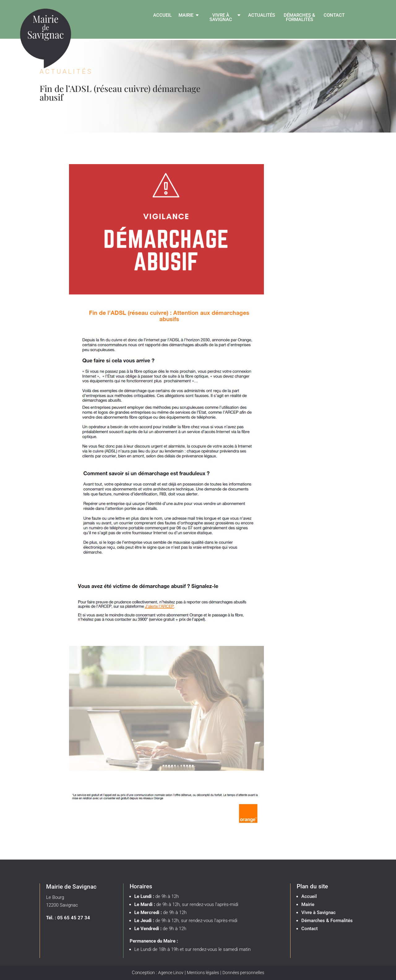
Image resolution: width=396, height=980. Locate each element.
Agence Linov (171, 973)
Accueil (162, 15)
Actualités (262, 15)
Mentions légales (203, 973)
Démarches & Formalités (299, 18)
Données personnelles (243, 973)
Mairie (186, 15)
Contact (334, 15)
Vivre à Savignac (221, 18)
